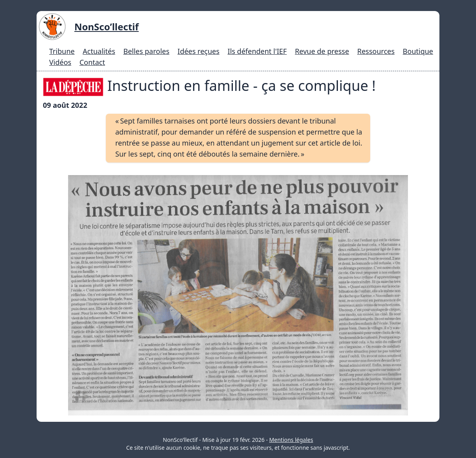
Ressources (376, 51)
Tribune (62, 51)
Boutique (418, 51)
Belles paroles (146, 51)
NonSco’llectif (107, 27)
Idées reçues (198, 51)
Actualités (99, 51)
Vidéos (60, 62)
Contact (92, 62)
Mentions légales (291, 440)
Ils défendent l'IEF (257, 51)
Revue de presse (322, 51)
